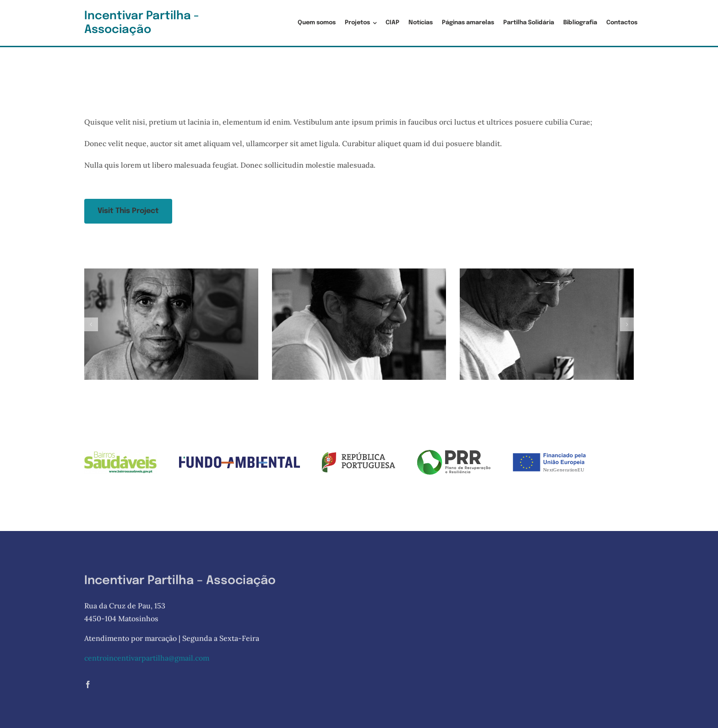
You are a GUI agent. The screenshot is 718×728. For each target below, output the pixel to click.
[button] (91, 324)
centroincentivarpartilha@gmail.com (147, 660)
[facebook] (88, 686)
